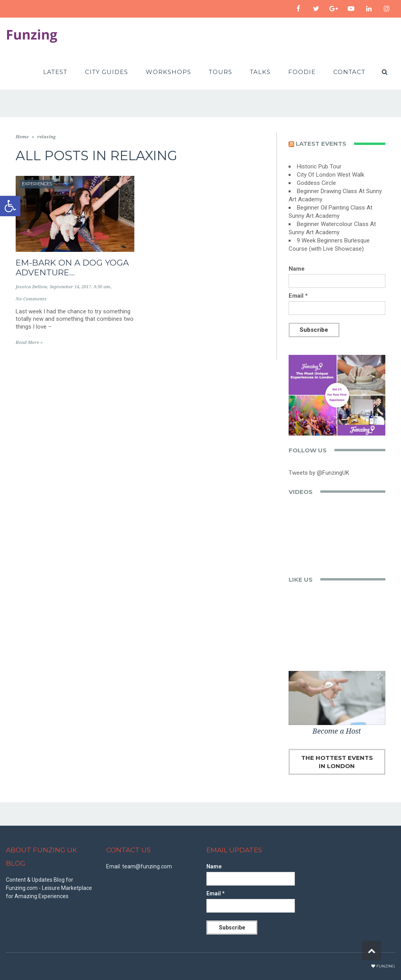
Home (22, 137)
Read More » (29, 343)
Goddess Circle (316, 183)
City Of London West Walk (331, 175)
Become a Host (337, 731)
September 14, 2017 (70, 287)
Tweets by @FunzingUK (319, 473)
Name (297, 269)
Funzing (386, 966)
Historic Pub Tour (319, 166)
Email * (298, 296)
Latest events (321, 144)
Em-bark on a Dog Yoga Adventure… (72, 268)
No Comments (31, 299)
